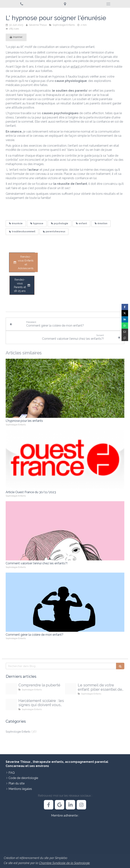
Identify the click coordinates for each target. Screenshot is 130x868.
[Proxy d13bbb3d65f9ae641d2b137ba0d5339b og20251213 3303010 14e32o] (11, 689)
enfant (75, 67)
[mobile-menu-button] (108, 4)
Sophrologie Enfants (18, 732)
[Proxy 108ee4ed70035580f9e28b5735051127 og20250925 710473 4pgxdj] (11, 704)
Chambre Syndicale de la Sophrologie (64, 863)
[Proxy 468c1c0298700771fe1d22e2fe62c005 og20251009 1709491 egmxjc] (71, 689)
